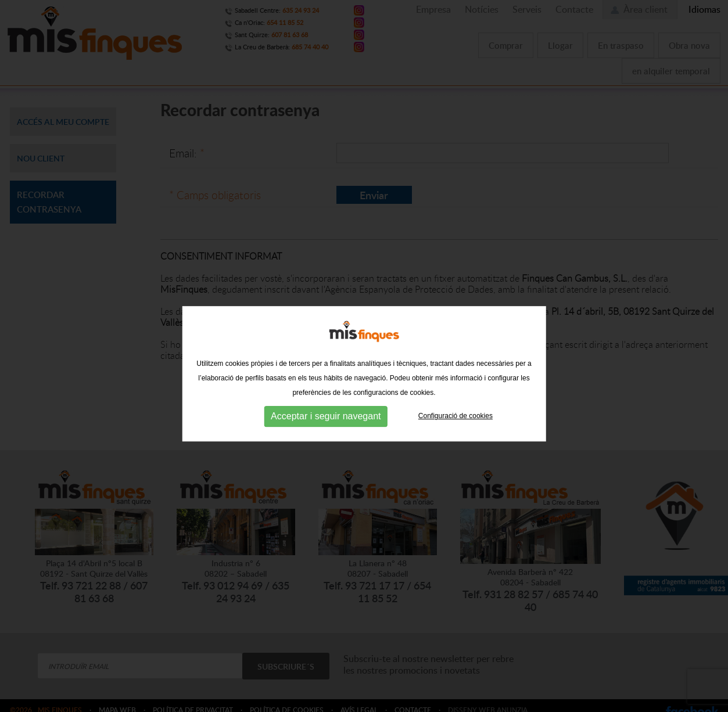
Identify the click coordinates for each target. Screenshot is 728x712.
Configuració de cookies (456, 448)
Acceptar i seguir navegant (326, 448)
